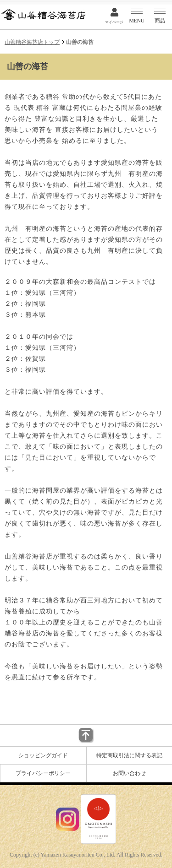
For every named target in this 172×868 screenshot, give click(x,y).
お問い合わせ (129, 773)
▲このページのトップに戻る (86, 735)
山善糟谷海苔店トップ (32, 42)
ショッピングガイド (43, 755)
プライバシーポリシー (43, 773)
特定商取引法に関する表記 (129, 755)
